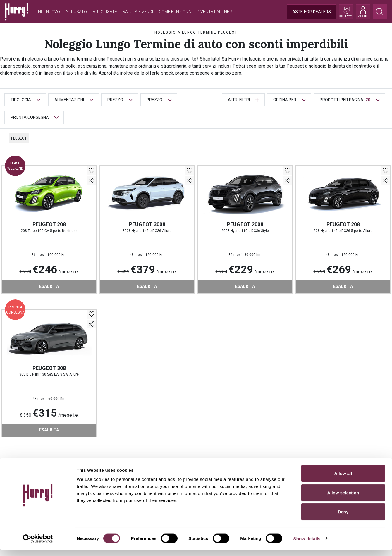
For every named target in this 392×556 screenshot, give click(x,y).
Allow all (343, 479)
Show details (307, 544)
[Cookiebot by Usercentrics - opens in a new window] (38, 545)
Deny (343, 518)
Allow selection (343, 499)
